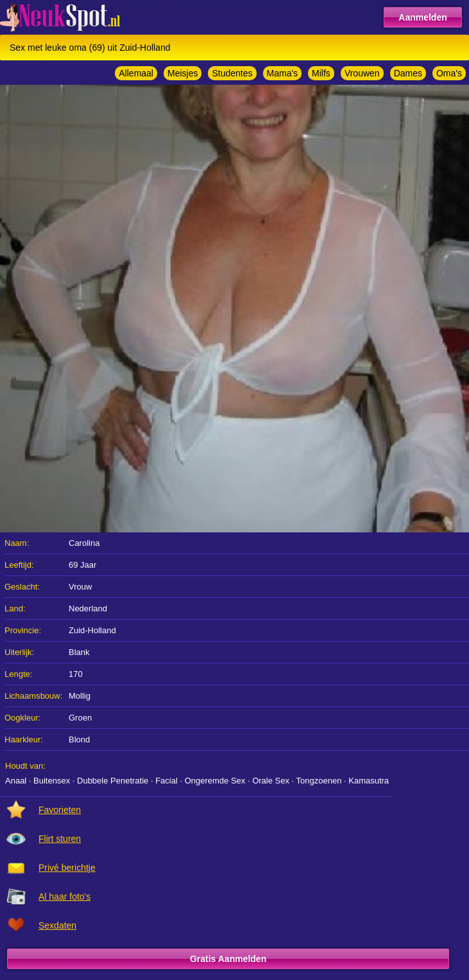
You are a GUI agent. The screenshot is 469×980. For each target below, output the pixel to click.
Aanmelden (422, 17)
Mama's (283, 73)
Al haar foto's (64, 897)
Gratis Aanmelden (228, 959)
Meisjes (183, 73)
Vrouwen (362, 73)
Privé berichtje (67, 868)
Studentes (232, 73)
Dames (408, 73)
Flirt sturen (60, 839)
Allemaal (136, 73)
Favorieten (60, 810)
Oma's (449, 73)
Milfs (321, 73)
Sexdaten (57, 925)
